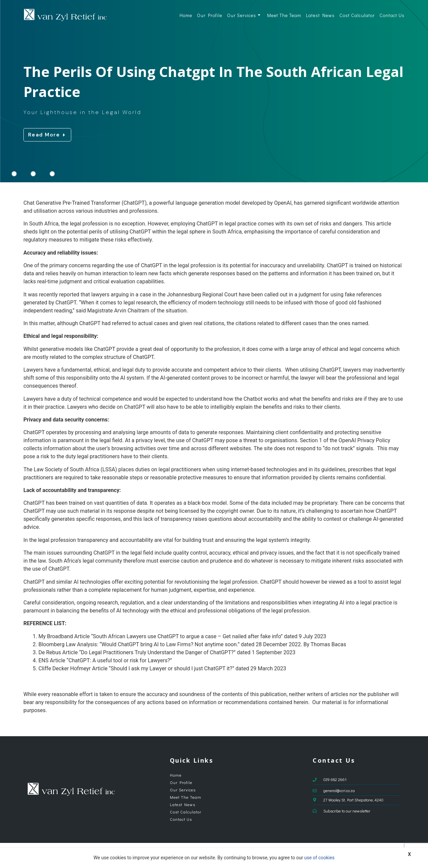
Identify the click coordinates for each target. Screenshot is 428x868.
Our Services (244, 15)
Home (186, 15)
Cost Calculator (357, 15)
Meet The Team (284, 15)
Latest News (320, 15)
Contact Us (392, 15)
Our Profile (210, 15)
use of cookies (319, 858)
